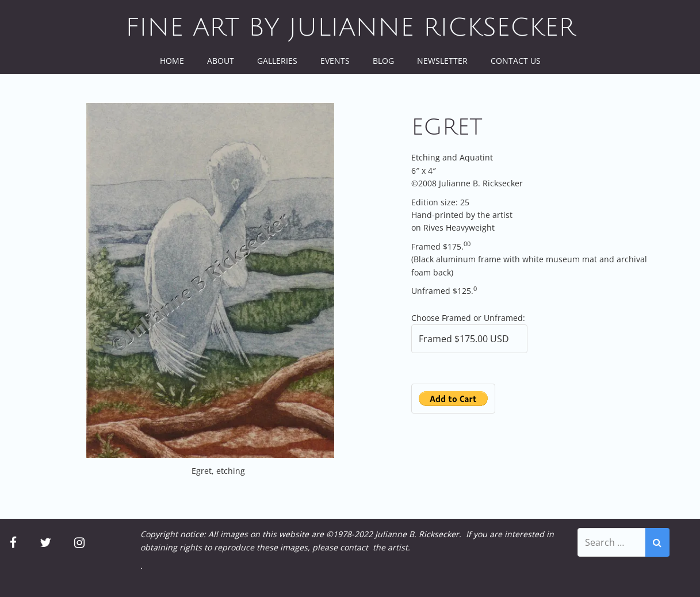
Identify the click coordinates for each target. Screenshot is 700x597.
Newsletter (442, 61)
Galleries (277, 61)
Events (335, 61)
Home (172, 61)
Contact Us (516, 61)
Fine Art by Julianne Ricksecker (350, 28)
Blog (383, 61)
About (221, 61)
